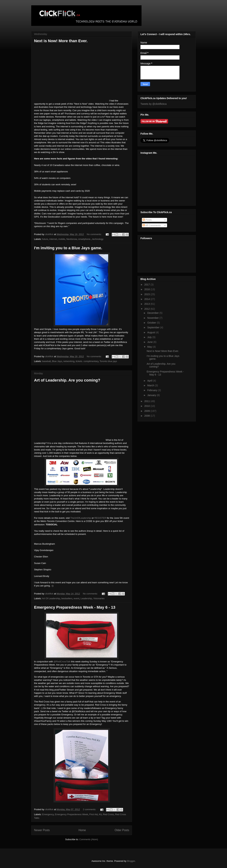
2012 (147, 309)
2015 (147, 294)
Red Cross (108, 814)
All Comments (152, 225)
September (154, 327)
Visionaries (99, 598)
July (150, 337)
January (152, 395)
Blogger (131, 861)
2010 (147, 406)
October (152, 323)
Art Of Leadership (51, 598)
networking (69, 361)
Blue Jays (57, 361)
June (150, 342)
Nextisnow (72, 239)
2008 (147, 416)
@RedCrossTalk (62, 662)
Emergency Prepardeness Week (72, 814)
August (151, 332)
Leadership (86, 598)
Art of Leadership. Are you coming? (67, 380)
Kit (100, 814)
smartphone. (85, 239)
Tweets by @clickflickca (153, 104)
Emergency (48, 814)
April (150, 381)
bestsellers (67, 598)
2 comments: (90, 809)
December (153, 313)
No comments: (94, 234)
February (153, 390)
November (153, 318)
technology (98, 239)
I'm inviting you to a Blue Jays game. (68, 248)
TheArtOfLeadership (81, 518)
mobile (62, 239)
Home (82, 830)
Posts (147, 220)
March (151, 385)
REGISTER (100, 518)
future (45, 239)
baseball (46, 361)
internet (53, 239)
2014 (147, 299)
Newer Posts (42, 830)
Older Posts (122, 830)
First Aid (94, 814)
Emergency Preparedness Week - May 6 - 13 (75, 607)
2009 (147, 411)
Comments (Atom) (89, 839)
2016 (147, 289)
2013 (147, 304)
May (150, 347)
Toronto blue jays (108, 361)
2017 (147, 285)
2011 (147, 401)
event (76, 598)
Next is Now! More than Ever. (61, 41)
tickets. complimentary (87, 361)
